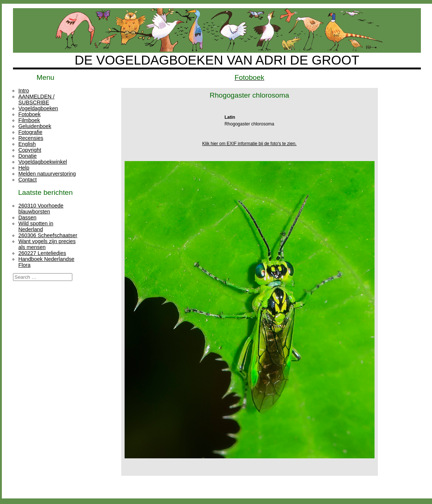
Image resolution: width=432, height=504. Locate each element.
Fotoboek (29, 114)
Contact (27, 180)
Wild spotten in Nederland (36, 226)
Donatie (27, 156)
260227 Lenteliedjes (42, 253)
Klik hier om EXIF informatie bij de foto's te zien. (249, 144)
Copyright (30, 150)
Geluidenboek (35, 126)
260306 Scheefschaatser (48, 235)
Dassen (27, 217)
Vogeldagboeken (38, 108)
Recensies (31, 138)
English (27, 144)
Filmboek (29, 120)
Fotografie (30, 132)
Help (24, 168)
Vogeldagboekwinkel (42, 162)
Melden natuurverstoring (47, 174)
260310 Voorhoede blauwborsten (41, 209)
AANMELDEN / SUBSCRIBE (36, 99)
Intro (24, 91)
